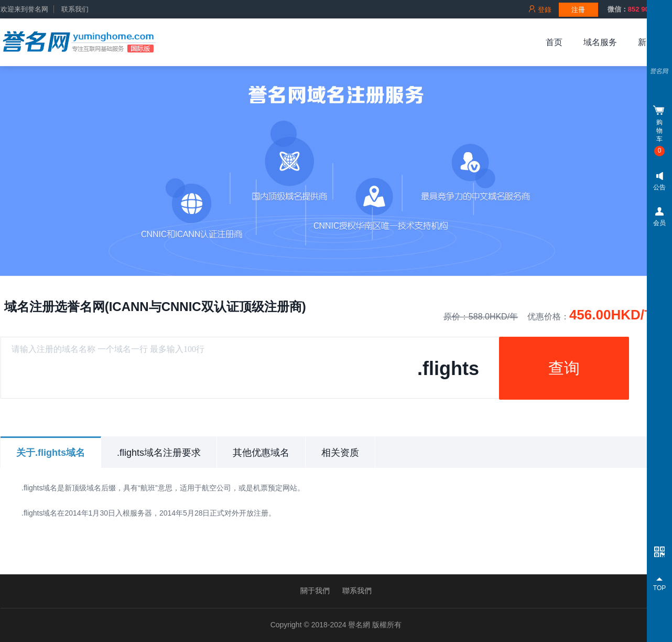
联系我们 (75, 9)
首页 (554, 42)
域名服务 (600, 42)
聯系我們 (357, 591)
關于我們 (315, 591)
